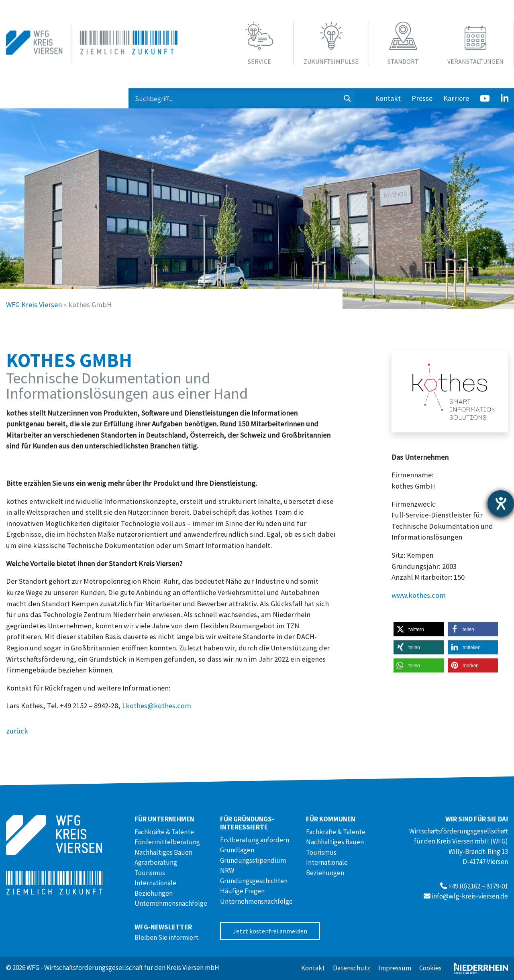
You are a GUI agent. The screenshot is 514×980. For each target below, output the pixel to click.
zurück (17, 731)
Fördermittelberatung (167, 842)
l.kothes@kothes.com (157, 706)
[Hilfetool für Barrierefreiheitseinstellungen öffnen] (501, 503)
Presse (422, 98)
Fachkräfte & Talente (164, 832)
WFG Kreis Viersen (34, 305)
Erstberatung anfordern (255, 840)
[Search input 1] (235, 98)
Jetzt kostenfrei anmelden (270, 931)
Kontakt (388, 98)
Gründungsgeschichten (254, 881)
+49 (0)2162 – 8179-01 (478, 886)
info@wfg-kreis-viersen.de (470, 896)
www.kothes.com (419, 595)
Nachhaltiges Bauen (163, 852)
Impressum (395, 968)
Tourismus (150, 873)
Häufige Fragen (242, 891)
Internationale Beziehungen (155, 888)
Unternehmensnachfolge (171, 903)
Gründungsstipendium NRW (253, 866)
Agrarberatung (156, 862)
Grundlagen (237, 850)
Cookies (430, 968)
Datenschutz (352, 968)
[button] (419, 629)
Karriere (456, 98)
